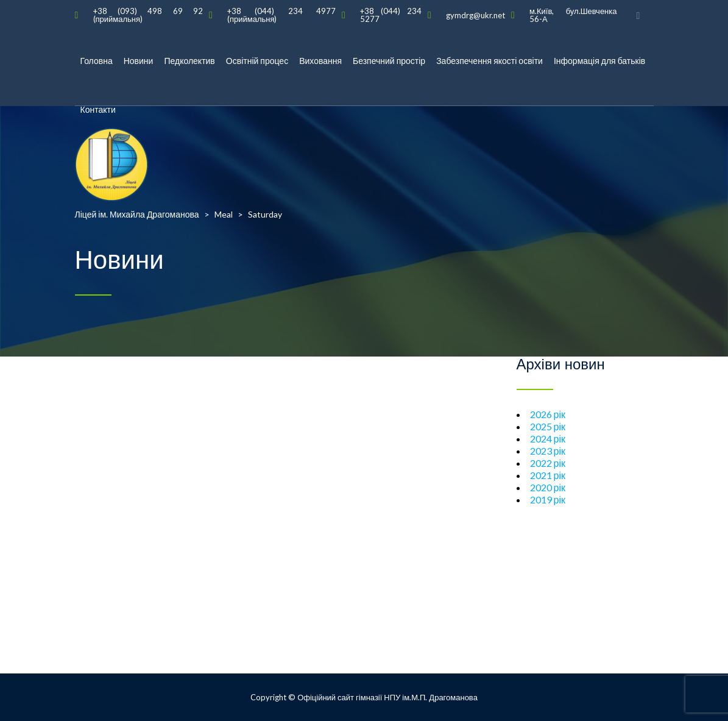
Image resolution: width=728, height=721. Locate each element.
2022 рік (548, 463)
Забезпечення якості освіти (489, 61)
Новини (139, 61)
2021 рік (548, 475)
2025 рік (548, 426)
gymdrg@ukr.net (475, 15)
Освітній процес (257, 61)
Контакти (98, 109)
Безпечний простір (389, 61)
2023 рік (548, 451)
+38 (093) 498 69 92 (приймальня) (148, 15)
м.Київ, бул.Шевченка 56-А (573, 15)
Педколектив (189, 61)
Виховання (320, 61)
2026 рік (548, 414)
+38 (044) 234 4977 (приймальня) (281, 15)
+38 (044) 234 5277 (391, 15)
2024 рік (548, 439)
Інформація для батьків (599, 61)
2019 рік (548, 499)
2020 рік (548, 487)
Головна (97, 61)
